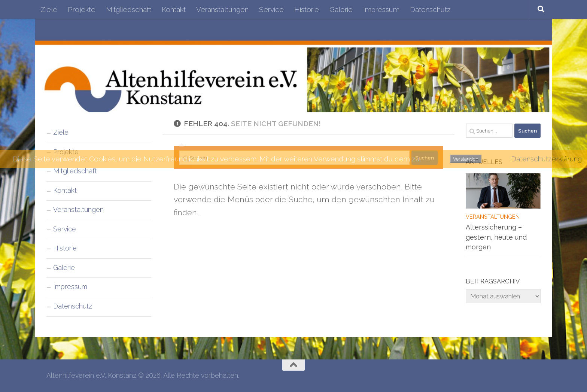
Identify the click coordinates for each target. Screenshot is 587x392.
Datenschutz (430, 9)
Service (271, 9)
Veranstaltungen (222, 9)
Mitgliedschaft (129, 9)
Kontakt (174, 9)
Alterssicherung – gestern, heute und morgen (496, 237)
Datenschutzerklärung (546, 159)
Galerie (341, 9)
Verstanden (466, 159)
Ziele (49, 9)
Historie (307, 9)
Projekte (82, 9)
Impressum (381, 9)
